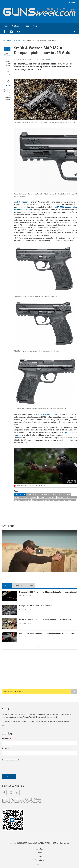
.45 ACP (29, 494)
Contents (16, 26)
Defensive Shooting (64, 494)
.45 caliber (36, 494)
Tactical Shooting (69, 500)
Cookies (40, 864)
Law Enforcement (31, 497)
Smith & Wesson (21, 202)
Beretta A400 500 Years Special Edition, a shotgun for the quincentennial (48, 592)
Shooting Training (55, 500)
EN (72, 2)
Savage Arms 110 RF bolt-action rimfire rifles (37, 606)
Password (6, 749)
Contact (40, 853)
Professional (26, 500)
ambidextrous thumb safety (47, 414)
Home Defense (19, 497)
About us (40, 849)
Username (6, 739)
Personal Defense (63, 497)
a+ (9, 85)
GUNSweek (7, 55)
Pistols (48, 59)
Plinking (17, 500)
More (35, 26)
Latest (7, 586)
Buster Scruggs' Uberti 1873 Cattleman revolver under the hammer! (46, 619)
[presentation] (18, 767)
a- (7, 86)
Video (27, 26)
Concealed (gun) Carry (48, 494)
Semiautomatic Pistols (40, 500)
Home (6, 26)
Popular (18, 586)
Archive (30, 586)
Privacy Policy (40, 860)
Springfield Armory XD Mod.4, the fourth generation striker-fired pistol (47, 633)
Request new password (10, 760)
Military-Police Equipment (47, 497)
